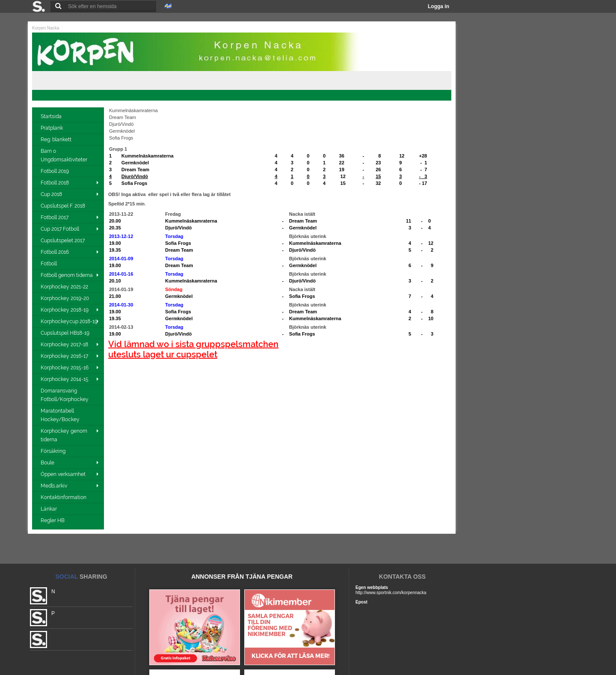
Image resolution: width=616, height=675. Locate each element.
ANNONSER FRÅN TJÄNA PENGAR (242, 577)
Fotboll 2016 (55, 252)
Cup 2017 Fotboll (60, 229)
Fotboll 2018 (55, 183)
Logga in (438, 6)
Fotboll (49, 264)
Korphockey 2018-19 (65, 310)
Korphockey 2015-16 (65, 368)
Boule (47, 463)
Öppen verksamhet (63, 474)
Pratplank (52, 128)
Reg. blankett (57, 140)
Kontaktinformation (64, 497)
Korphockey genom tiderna (64, 435)
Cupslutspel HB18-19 (66, 333)
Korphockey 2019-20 (65, 298)
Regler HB (53, 520)
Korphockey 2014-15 (65, 379)
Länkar (49, 509)
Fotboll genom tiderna (67, 275)
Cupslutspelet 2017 (63, 241)
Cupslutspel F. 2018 (64, 206)
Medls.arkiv (54, 486)
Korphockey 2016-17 (64, 356)
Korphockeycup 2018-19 (69, 321)
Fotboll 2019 (55, 171)
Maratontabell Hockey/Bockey (61, 415)
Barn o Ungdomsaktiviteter (65, 155)
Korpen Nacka (46, 28)
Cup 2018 (51, 194)
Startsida (52, 116)
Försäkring (54, 451)
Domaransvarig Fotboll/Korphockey (65, 395)
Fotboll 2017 (55, 217)
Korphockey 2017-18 (64, 345)
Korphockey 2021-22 (65, 287)
